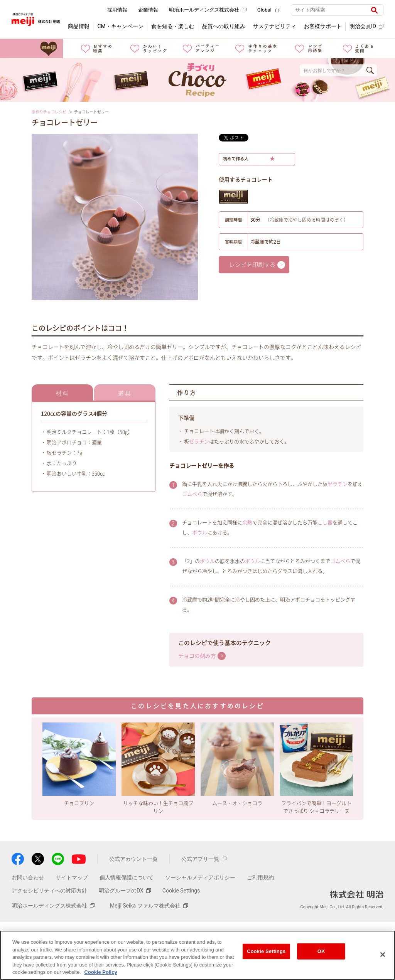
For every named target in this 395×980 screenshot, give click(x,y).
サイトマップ (72, 877)
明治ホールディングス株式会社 (208, 10)
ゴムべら (192, 494)
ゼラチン (199, 442)
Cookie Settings (181, 891)
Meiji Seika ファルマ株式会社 (149, 906)
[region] (197, 955)
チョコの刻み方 (197, 656)
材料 (62, 393)
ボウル (200, 533)
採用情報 (117, 10)
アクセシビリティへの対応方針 (49, 891)
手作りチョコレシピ (49, 112)
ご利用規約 (260, 877)
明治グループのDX (125, 891)
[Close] (383, 955)
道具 (125, 393)
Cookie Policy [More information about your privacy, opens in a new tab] (100, 972)
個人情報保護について (127, 877)
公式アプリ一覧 (204, 859)
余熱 (247, 523)
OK (321, 951)
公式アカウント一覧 (133, 859)
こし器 (325, 523)
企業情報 (148, 10)
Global (269, 10)
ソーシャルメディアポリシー (200, 877)
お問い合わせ (28, 877)
